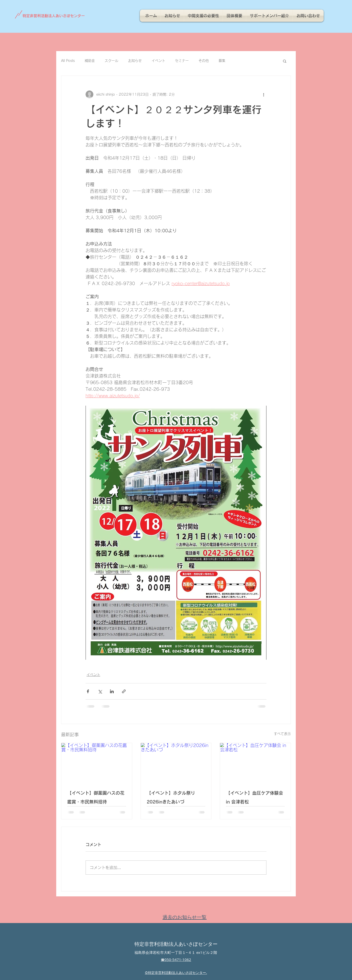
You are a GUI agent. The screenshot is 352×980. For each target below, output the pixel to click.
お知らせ (135, 61)
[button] (285, 61)
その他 (204, 61)
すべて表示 (282, 734)
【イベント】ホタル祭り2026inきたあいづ (171, 797)
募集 (222, 61)
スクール (111, 61)
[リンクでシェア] (124, 691)
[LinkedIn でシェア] (112, 691)
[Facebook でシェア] (88, 691)
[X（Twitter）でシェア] (100, 691)
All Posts (68, 61)
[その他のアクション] (264, 94)
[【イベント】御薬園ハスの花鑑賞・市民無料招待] (97, 763)
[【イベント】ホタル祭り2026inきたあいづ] (176, 763)
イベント (158, 61)
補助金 (90, 61)
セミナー (182, 61)
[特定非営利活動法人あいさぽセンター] (56, 16)
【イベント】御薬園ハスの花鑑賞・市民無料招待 (96, 797)
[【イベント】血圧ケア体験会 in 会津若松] (255, 763)
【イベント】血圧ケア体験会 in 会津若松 (254, 797)
